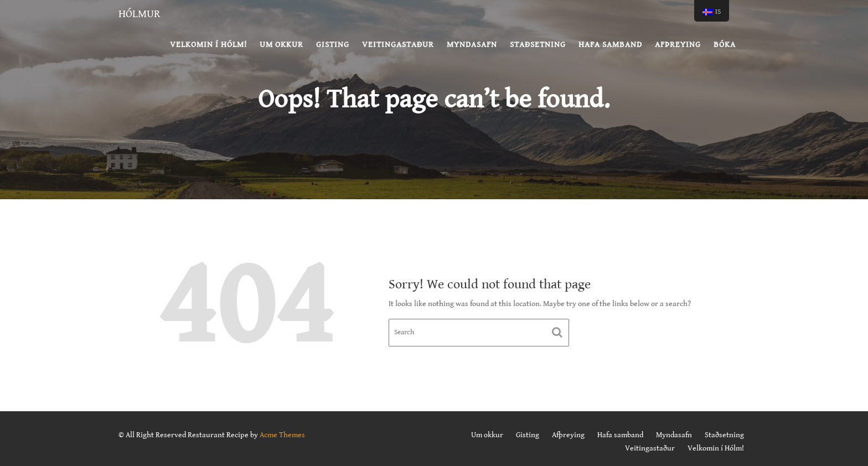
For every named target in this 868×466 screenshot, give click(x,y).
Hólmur (139, 14)
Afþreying (678, 45)
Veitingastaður (398, 45)
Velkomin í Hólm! (208, 45)
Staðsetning (538, 45)
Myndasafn (472, 45)
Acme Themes (282, 435)
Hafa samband (610, 45)
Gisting (333, 45)
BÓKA (725, 45)
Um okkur (281, 45)
